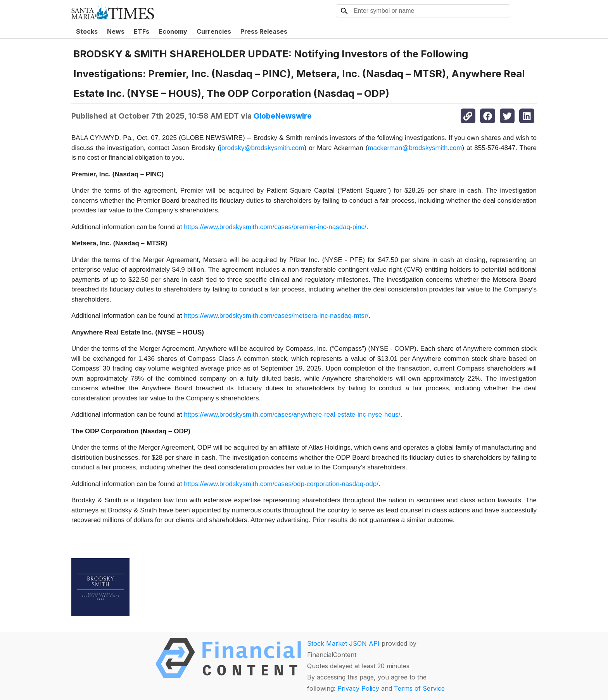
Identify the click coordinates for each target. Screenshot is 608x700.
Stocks (87, 31)
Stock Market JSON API (343, 643)
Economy (173, 31)
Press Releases (264, 31)
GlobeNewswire (283, 116)
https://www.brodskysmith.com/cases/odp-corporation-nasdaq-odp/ (281, 484)
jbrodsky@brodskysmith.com (262, 148)
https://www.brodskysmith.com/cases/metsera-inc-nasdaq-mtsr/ (276, 316)
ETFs (142, 31)
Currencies (214, 31)
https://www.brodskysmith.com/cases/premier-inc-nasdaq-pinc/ (275, 227)
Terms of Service (419, 688)
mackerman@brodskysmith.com (415, 148)
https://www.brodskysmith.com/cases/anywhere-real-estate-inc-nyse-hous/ (292, 415)
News (116, 31)
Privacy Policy (358, 688)
